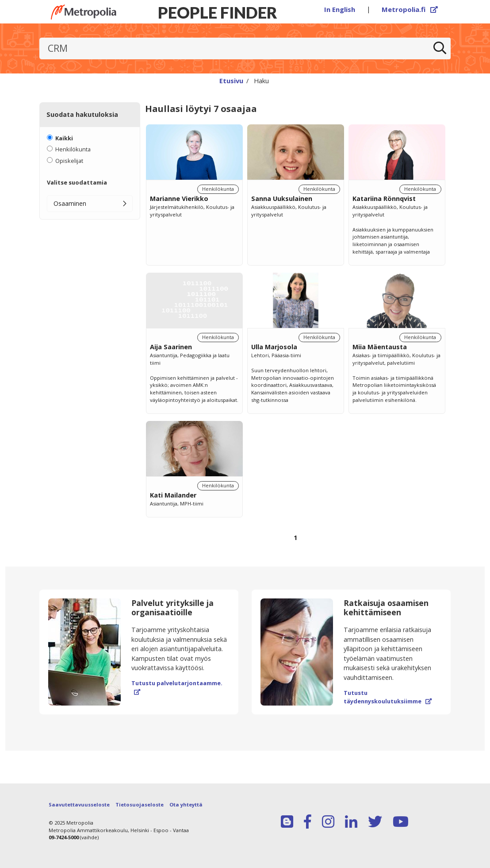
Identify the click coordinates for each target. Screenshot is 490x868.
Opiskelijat (69, 161)
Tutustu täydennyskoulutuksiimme (388, 697)
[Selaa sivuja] (295, 543)
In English (340, 9)
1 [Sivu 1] (295, 538)
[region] (295, 343)
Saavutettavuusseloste (79, 804)
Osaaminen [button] (70, 203)
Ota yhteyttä (186, 804)
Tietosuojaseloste (140, 804)
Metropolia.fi (410, 9)
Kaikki (64, 138)
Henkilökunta (73, 149)
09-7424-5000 (64, 837)
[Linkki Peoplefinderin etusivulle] (84, 12)
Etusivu (231, 81)
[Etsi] (440, 49)
